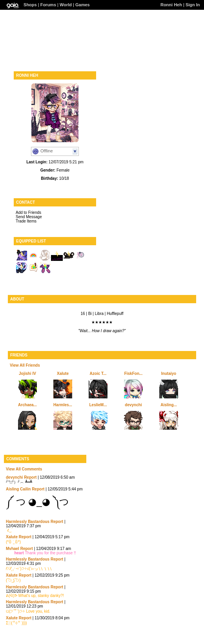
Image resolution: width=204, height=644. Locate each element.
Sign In (193, 5)
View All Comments (24, 469)
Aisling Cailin (18, 489)
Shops (30, 5)
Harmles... (63, 405)
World (66, 5)
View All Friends (25, 365)
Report (30, 477)
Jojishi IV (27, 374)
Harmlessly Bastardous (28, 522)
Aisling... (169, 405)
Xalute (63, 374)
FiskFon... (134, 374)
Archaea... (27, 405)
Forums (48, 5)
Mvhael (13, 549)
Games (83, 5)
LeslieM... (98, 405)
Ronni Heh (171, 5)
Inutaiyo (169, 374)
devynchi (133, 405)
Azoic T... (98, 374)
